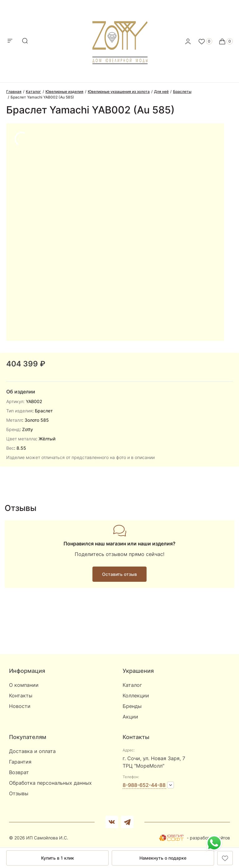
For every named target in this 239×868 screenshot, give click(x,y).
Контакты (21, 696)
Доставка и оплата (32, 751)
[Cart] (226, 41)
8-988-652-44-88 (144, 785)
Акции (130, 717)
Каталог (132, 685)
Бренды (132, 706)
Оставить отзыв (119, 574)
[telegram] (127, 822)
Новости (20, 706)
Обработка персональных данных (50, 783)
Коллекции (136, 696)
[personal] (188, 41)
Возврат (19, 772)
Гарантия (20, 762)
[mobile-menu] (10, 41)
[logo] (120, 39)
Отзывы (19, 793)
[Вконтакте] (112, 822)
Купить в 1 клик (58, 858)
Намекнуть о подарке (163, 858)
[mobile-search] (25, 41)
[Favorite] (205, 41)
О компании (24, 685)
